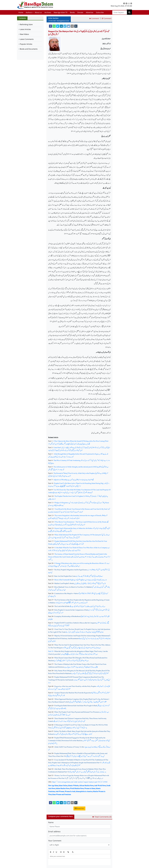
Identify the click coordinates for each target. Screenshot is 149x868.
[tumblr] (76, 26)
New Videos (24, 34)
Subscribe (100, 12)
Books (72, 12)
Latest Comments (27, 39)
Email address (54, 831)
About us (38, 12)
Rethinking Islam (26, 24)
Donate (80, 12)
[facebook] (50, 26)
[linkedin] (61, 26)
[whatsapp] (54, 26)
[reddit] (69, 26)
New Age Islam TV (61, 12)
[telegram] (65, 26)
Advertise (90, 12)
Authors (29, 12)
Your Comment (55, 841)
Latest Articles (25, 29)
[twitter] (58, 26)
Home (21, 12)
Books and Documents (29, 49)
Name (51, 822)
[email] (72, 26)
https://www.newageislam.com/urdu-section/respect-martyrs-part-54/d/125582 (80, 782)
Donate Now (79, 808)
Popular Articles (26, 44)
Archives (48, 12)
